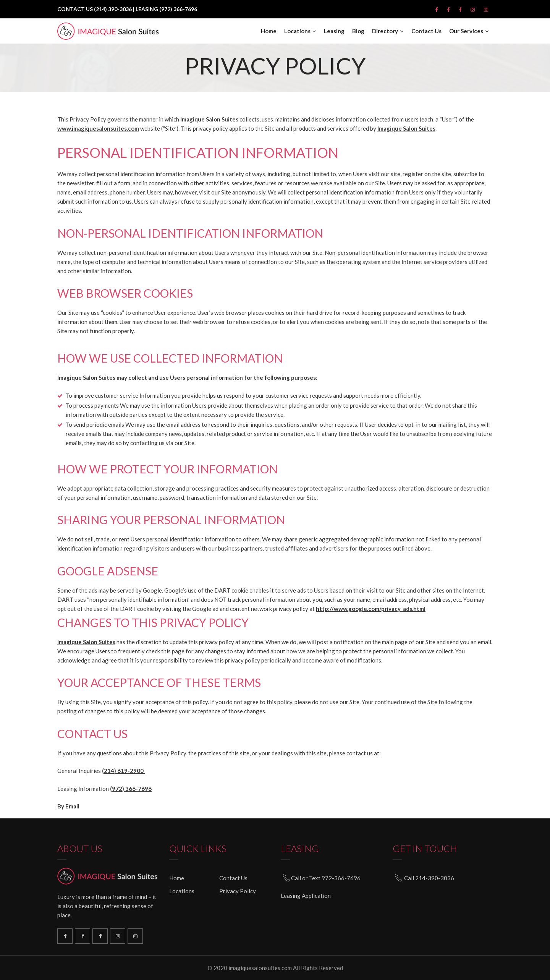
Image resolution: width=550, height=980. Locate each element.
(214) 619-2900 (123, 771)
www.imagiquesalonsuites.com (98, 128)
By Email (68, 806)
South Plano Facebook (82, 936)
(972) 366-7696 (131, 789)
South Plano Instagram (135, 936)
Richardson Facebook (65, 936)
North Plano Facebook (100, 936)
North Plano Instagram (118, 936)
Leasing (334, 31)
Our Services (466, 31)
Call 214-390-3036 (429, 878)
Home (269, 31)
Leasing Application (306, 896)
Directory (385, 31)
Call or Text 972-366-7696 (326, 878)
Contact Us (426, 31)
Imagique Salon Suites (209, 119)
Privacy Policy (238, 891)
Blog (358, 31)
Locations (297, 31)
